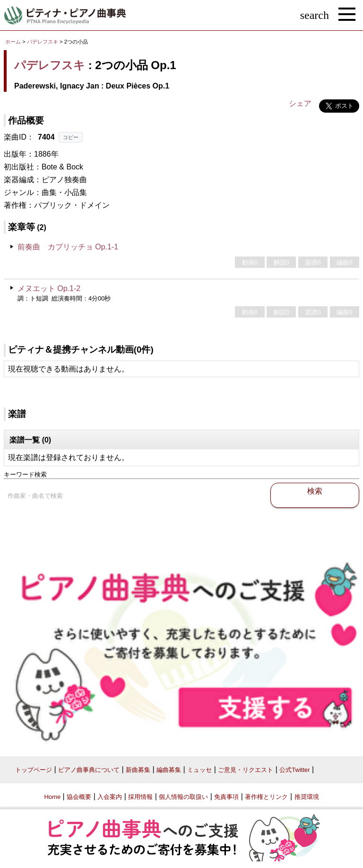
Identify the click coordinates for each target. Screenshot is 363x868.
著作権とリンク (266, 797)
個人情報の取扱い (183, 797)
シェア (300, 103)
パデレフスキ (43, 42)
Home (52, 797)
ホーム (13, 42)
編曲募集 (169, 770)
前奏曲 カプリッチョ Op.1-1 (68, 247)
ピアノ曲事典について (89, 770)
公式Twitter (294, 770)
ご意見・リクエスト (246, 770)
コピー (71, 137)
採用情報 (140, 797)
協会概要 (79, 797)
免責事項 (226, 797)
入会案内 (110, 797)
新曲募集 (138, 770)
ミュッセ (199, 770)
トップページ (34, 770)
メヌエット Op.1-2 (49, 288)
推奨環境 (307, 797)
